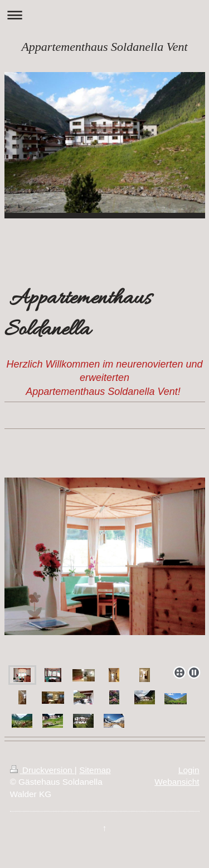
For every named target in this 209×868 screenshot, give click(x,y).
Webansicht (177, 782)
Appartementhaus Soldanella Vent (104, 47)
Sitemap (95, 770)
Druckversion (42, 770)
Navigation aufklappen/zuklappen (104, 15)
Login (189, 770)
